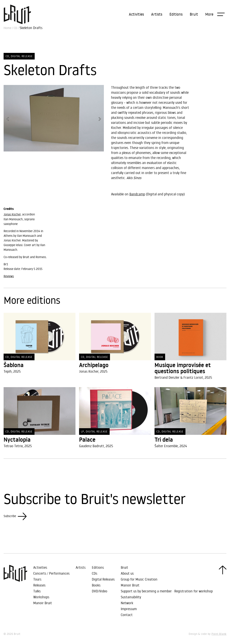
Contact (127, 615)
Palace (87, 440)
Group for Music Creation (139, 579)
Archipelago (94, 365)
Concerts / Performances (51, 573)
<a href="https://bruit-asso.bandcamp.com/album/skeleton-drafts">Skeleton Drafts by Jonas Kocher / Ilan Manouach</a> (150, 187)
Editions (176, 14)
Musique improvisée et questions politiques (183, 368)
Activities (136, 14)
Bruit (194, 14)
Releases (39, 585)
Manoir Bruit (43, 603)
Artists (157, 14)
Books (96, 585)
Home (7, 28)
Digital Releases (103, 579)
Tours (37, 579)
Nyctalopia (17, 440)
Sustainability (131, 597)
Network (127, 603)
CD (15, 28)
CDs (95, 573)
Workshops (41, 597)
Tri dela (164, 440)
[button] (215, 14)
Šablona (14, 365)
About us (127, 573)
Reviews (9, 276)
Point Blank (219, 634)
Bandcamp (137, 194)
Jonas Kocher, (12, 214)
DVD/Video (100, 591)
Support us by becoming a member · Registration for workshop (167, 591)
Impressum (129, 609)
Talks (37, 591)
